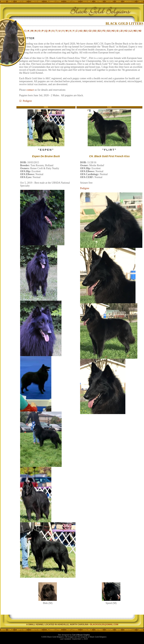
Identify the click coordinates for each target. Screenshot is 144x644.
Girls (11, 1)
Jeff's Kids (22, 1)
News (119, 1)
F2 (104, 31)
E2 (99, 31)
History (110, 1)
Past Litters (72, 1)
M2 (135, 31)
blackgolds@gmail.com (104, 624)
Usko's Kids (36, 1)
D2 (95, 31)
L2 (131, 31)
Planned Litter (54, 1)
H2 (113, 31)
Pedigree (85, 188)
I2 (117, 31)
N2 (140, 31)
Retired (99, 1)
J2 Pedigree (25, 101)
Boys (4, 1)
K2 (126, 31)
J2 (121, 31)
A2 (81, 31)
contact (30, 90)
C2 (90, 31)
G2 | (109, 31)
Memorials (130, 1)
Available (87, 1)
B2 (85, 31)
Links (140, 1)
